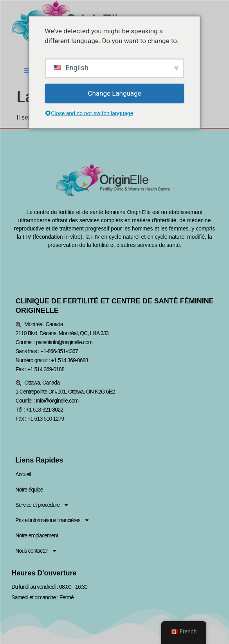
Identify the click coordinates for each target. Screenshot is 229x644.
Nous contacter (36, 552)
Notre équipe (29, 490)
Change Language (114, 93)
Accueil (23, 475)
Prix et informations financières (52, 521)
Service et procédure (42, 506)
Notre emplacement (37, 536)
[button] (28, 71)
